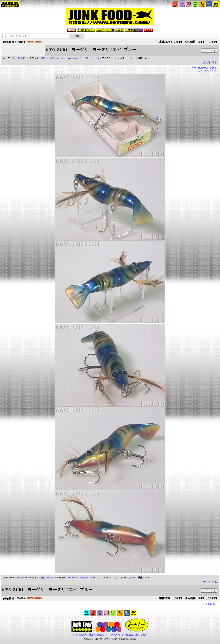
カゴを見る (210, 63)
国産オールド (47, 58)
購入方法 (116, 635)
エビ (115, 58)
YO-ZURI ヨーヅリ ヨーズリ (83, 58)
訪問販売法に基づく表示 (135, 635)
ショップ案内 (80, 635)
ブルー (132, 58)
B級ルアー (22, 58)
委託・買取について (99, 635)
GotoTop (210, 604)
